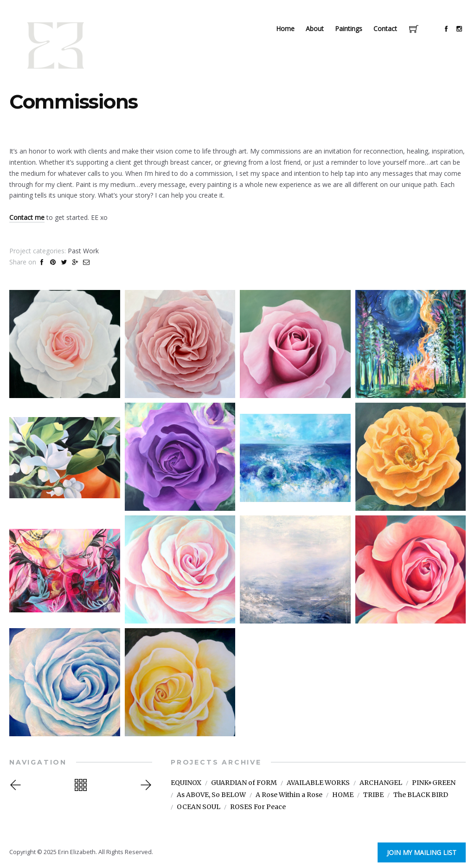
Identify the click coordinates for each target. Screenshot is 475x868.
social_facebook (446, 29)
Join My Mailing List (427, 852)
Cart (414, 30)
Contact (385, 29)
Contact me (27, 217)
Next (145, 785)
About (315, 29)
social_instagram (459, 29)
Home (285, 29)
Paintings (349, 29)
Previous (17, 785)
